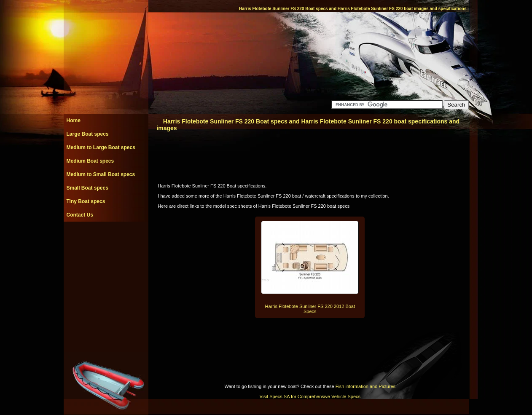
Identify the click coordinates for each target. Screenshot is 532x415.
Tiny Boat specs (86, 201)
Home (74, 120)
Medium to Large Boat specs (101, 147)
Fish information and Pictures (365, 386)
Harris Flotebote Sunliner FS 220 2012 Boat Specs (310, 309)
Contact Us (80, 215)
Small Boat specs (87, 188)
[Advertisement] (106, 241)
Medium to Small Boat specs (101, 174)
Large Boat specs (88, 134)
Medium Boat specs (90, 161)
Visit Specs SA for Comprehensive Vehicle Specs (310, 396)
